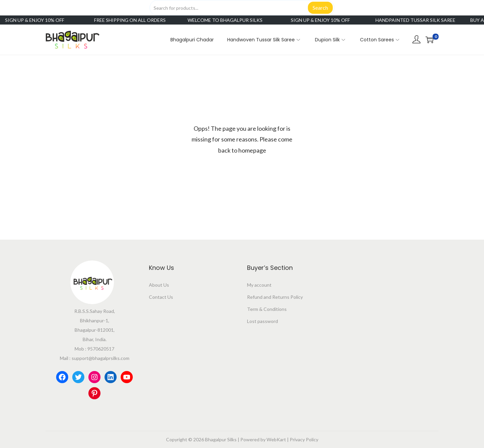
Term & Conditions (267, 309)
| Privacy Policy (302, 439)
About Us (159, 285)
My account (259, 285)
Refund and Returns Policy (275, 297)
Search (320, 8)
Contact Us (161, 297)
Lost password (263, 321)
